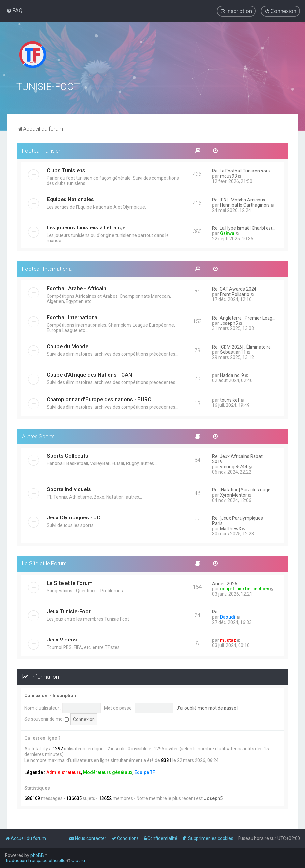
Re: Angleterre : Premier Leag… (244, 317)
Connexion (36, 695)
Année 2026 (225, 583)
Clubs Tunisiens (66, 170)
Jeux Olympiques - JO (74, 517)
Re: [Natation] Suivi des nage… (243, 489)
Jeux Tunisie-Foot (69, 611)
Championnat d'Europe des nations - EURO (99, 399)
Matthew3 (231, 528)
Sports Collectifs (67, 455)
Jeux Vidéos (62, 639)
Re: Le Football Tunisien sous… (243, 170)
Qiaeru (78, 861)
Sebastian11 (233, 351)
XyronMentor (233, 495)
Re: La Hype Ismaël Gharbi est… (244, 227)
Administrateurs (64, 772)
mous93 (228, 175)
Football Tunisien (42, 150)
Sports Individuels (69, 489)
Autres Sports (38, 436)
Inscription (64, 695)
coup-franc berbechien (245, 588)
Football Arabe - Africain (76, 288)
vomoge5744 (234, 466)
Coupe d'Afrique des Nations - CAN (89, 374)
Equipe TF (145, 772)
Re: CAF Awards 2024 (234, 288)
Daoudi (228, 616)
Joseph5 (229, 323)
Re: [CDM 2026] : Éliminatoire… (243, 346)
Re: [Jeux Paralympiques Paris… (238, 520)
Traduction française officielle (35, 861)
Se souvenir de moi (47, 718)
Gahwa (227, 233)
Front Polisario (235, 294)
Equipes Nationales (70, 199)
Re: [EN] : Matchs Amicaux (239, 199)
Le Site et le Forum (44, 563)
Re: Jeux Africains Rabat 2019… (237, 459)
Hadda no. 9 (232, 375)
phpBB (37, 855)
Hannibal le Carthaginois (245, 204)
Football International (47, 268)
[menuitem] (15, 10)
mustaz (228, 640)
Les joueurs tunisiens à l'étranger (87, 227)
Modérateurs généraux (108, 772)
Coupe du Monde (67, 346)
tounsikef (230, 399)
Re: (215, 611)
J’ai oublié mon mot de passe (206, 707)
